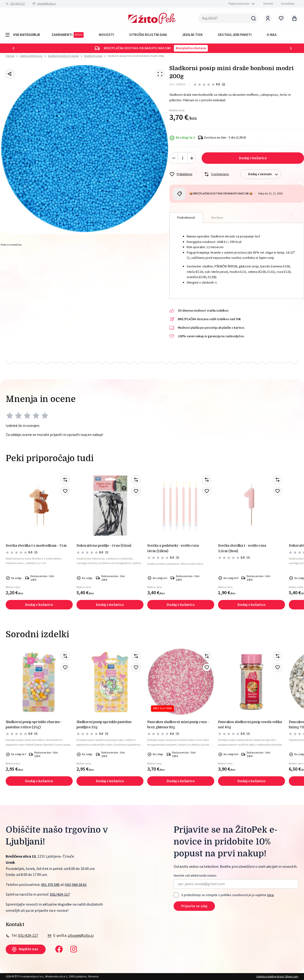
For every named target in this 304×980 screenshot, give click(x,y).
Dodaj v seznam (264, 174)
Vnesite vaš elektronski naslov (195, 876)
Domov (10, 56)
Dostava (217, 218)
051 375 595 (50, 885)
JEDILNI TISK (192, 35)
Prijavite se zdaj (194, 906)
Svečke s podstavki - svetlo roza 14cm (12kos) (173, 548)
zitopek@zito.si (46, 4)
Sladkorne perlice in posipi (63, 56)
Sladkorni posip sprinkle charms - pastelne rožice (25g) (34, 724)
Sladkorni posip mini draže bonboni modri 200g (136, 56)
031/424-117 (18, 4)
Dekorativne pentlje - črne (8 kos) (104, 546)
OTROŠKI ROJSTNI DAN (148, 35)
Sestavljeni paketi (235, 35)
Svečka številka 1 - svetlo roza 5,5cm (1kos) (242, 548)
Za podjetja (288, 4)
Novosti (106, 35)
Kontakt (268, 4)
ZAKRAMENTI (68, 35)
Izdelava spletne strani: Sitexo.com (277, 977)
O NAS (272, 35)
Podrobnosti (186, 218)
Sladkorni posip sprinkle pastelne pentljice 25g (104, 724)
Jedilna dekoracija (31, 56)
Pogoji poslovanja (239, 4)
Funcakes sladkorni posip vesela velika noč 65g (250, 724)
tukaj (270, 895)
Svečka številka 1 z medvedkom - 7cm (36, 546)
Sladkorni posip (93, 56)
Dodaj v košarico (253, 158)
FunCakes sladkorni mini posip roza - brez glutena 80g (178, 724)
